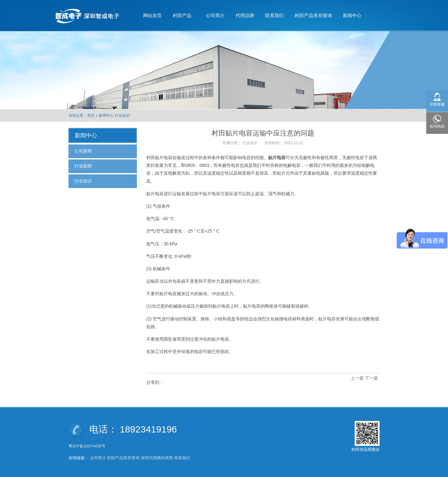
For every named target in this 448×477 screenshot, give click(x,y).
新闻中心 (352, 13)
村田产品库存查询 (313, 15)
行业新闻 (83, 166)
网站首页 (152, 15)
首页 (91, 116)
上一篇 (357, 378)
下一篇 (371, 378)
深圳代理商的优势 (157, 458)
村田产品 (182, 13)
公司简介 (215, 15)
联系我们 (274, 15)
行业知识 (122, 116)
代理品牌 (245, 15)
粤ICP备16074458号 (87, 446)
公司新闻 (83, 151)
